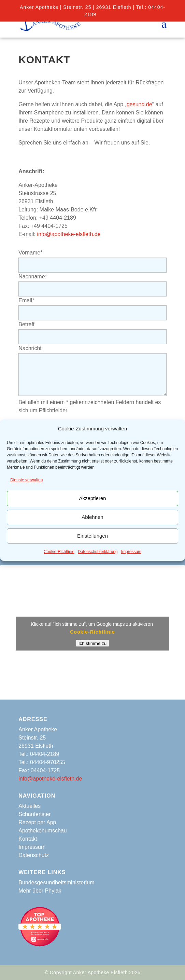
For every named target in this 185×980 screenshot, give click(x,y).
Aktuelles (30, 806)
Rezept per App (37, 822)
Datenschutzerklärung (98, 552)
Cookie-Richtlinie (59, 552)
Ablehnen (92, 517)
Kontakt (28, 839)
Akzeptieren (92, 498)
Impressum (131, 552)
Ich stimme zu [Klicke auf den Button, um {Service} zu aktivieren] (92, 643)
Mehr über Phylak (40, 891)
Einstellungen (92, 536)
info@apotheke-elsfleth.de (69, 234)
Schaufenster (34, 814)
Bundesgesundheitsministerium (56, 882)
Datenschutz (34, 855)
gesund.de (139, 104)
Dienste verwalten (26, 480)
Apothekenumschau (42, 831)
